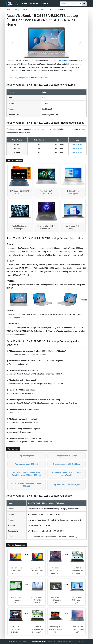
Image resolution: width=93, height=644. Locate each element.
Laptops (46, 4)
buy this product (22, 78)
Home (24, 4)
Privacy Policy (53, 641)
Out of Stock (77, 145)
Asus (25, 10)
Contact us (79, 641)
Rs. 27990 (44, 78)
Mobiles (34, 4)
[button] (12, 43)
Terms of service (67, 641)
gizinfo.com (26, 641)
